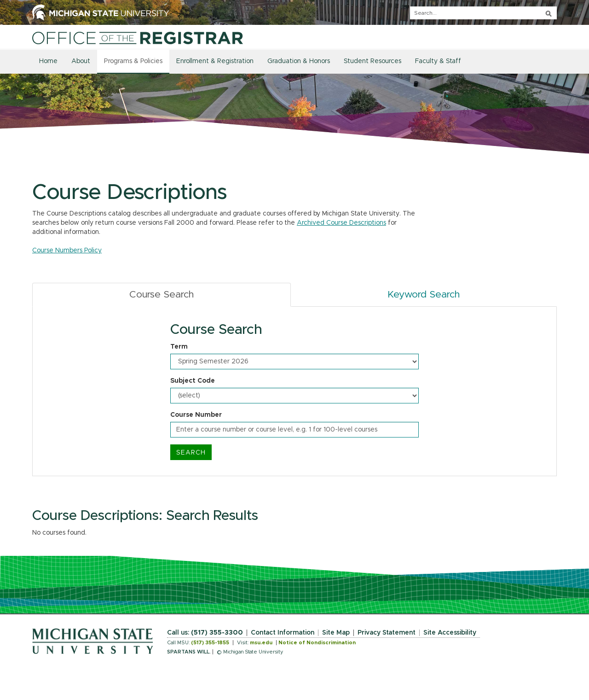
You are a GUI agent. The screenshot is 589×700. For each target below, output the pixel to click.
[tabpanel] (294, 391)
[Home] (138, 38)
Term (179, 347)
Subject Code (193, 381)
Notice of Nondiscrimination (317, 643)
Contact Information (283, 633)
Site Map (336, 633)
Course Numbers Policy (67, 251)
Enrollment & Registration (215, 61)
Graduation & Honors (299, 61)
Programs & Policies (133, 61)
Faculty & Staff (438, 61)
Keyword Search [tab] (424, 295)
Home (48, 61)
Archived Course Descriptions (341, 223)
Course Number (196, 415)
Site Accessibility (450, 633)
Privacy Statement (387, 633)
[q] (483, 13)
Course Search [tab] (162, 295)
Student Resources (372, 61)
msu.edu (261, 643)
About (81, 61)
